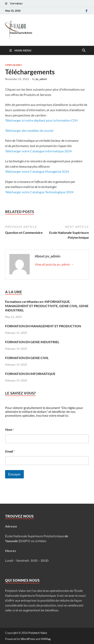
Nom (10, 429)
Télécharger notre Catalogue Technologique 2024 (39, 192)
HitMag (46, 639)
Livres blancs (13, 65)
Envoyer (14, 474)
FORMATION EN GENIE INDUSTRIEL (32, 342)
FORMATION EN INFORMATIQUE (30, 374)
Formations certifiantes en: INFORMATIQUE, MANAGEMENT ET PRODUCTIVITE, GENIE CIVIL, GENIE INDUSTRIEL (47, 306)
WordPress (28, 639)
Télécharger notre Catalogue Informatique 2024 (38, 151)
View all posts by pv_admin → (54, 264)
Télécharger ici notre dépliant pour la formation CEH (41, 120)
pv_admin (41, 79)
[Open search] (84, 51)
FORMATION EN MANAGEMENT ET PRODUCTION (43, 326)
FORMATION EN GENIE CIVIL (27, 358)
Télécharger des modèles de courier (29, 130)
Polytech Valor (38, 633)
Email (10, 451)
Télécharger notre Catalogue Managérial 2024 (37, 171)
